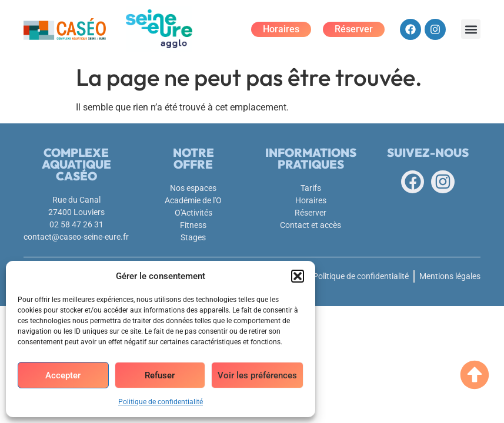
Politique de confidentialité (161, 402)
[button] (298, 276)
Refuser (160, 375)
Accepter (63, 375)
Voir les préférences (257, 375)
